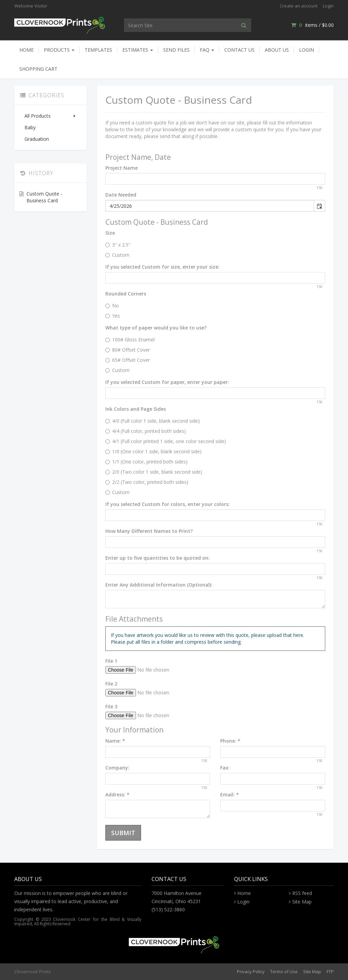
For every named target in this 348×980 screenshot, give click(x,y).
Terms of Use (284, 971)
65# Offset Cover (128, 360)
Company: (117, 768)
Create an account (299, 6)
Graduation (37, 139)
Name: (115, 741)
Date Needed (121, 195)
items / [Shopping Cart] (312, 25)
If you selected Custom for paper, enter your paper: (167, 382)
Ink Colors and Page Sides (136, 409)
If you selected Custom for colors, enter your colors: (168, 504)
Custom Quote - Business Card (44, 197)
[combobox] (210, 206)
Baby (30, 127)
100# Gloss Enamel (130, 340)
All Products (50, 116)
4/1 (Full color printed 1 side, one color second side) (166, 441)
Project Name (121, 168)
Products (59, 50)
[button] (319, 206)
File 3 (111, 706)
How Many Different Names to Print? (149, 531)
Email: (230, 795)
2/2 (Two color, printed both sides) (147, 482)
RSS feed (302, 893)
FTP (330, 971)
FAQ (207, 50)
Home (27, 50)
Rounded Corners (126, 294)
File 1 (111, 661)
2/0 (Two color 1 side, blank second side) (154, 472)
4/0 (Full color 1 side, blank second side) (153, 421)
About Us (277, 50)
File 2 (111, 684)
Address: (117, 795)
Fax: (225, 768)
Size (110, 233)
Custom (117, 255)
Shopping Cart (38, 69)
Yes (113, 316)
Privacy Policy (251, 971)
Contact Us (239, 50)
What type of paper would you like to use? (156, 328)
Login (328, 6)
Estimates (138, 50)
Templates (98, 50)
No (112, 306)
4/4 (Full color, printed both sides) (146, 431)
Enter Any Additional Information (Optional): (159, 585)
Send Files (176, 50)
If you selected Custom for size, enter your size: (162, 267)
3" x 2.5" (118, 245)
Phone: (230, 741)
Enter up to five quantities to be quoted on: (158, 558)
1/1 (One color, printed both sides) (146, 462)
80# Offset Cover (128, 350)
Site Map (302, 902)
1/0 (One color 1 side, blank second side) (153, 451)
